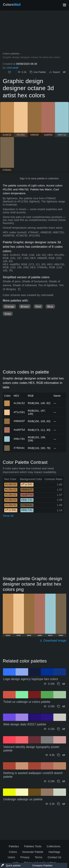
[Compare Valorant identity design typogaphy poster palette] (64, 755)
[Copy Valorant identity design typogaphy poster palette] (59, 755)
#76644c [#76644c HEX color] (7, 446)
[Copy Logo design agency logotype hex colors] (59, 684)
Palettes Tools (33, 846)
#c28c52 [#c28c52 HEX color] (7, 402)
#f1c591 (19, 412)
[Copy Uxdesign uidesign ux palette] (59, 804)
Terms (39, 857)
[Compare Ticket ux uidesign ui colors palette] (64, 706)
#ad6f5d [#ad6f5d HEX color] (7, 428)
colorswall (12, 68)
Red (38, 306)
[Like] (9, 72)
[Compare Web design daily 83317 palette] (64, 729)
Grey (8, 314)
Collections (54, 846)
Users (11, 857)
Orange (9, 306)
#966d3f (19, 421)
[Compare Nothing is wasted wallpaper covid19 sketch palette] (64, 781)
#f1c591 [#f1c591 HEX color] (7, 411)
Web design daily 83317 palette (25, 724)
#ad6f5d (19, 430)
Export (54, 72)
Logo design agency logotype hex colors (31, 679)
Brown (25, 306)
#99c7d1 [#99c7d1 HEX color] (7, 437)
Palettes (14, 846)
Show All (8, 516)
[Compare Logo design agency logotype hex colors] (64, 684)
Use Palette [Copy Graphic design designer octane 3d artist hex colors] (38, 72)
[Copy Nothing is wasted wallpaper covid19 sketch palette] (59, 781)
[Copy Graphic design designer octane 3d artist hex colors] (20, 289)
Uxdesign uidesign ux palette (23, 799)
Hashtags (54, 852)
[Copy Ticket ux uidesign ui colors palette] (59, 706)
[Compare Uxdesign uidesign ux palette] (64, 804)
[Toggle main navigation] (64, 5)
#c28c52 (19, 403)
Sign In (24, 178)
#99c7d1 (19, 439)
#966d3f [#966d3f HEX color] (7, 420)
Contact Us (54, 857)
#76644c (19, 448)
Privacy (25, 857)
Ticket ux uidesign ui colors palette (27, 702)
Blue (50, 306)
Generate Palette (33, 852)
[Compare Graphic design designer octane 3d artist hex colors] (64, 72)
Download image (53, 641)
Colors (12, 5)
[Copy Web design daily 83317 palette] (59, 729)
